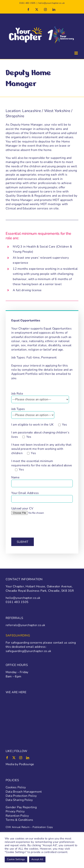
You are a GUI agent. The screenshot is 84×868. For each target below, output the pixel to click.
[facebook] (7, 758)
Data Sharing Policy (19, 800)
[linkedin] (28, 758)
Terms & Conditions (19, 820)
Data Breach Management (24, 792)
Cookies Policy (16, 787)
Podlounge (26, 764)
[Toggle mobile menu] (76, 53)
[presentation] (40, 526)
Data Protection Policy (21, 796)
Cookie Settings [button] (16, 859)
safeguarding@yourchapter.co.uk (28, 651)
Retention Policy (17, 816)
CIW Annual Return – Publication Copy (29, 827)
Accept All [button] (37, 859)
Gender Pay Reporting (21, 807)
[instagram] (21, 758)
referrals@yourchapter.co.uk (25, 625)
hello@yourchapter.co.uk (52, 3)
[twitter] (14, 758)
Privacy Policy (15, 811)
